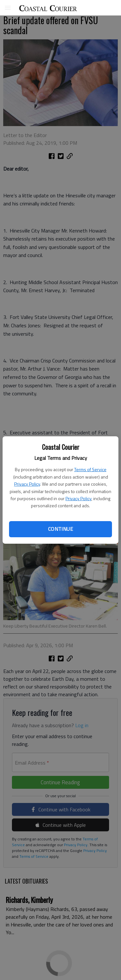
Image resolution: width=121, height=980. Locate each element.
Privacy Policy (27, 484)
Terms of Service (90, 469)
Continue (60, 529)
